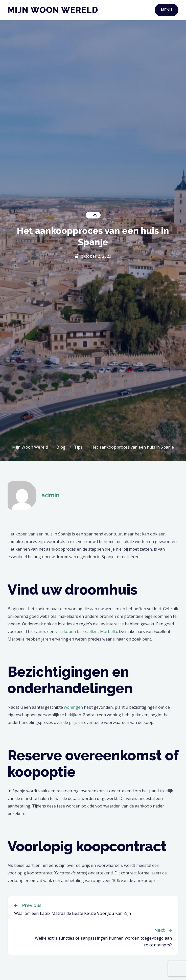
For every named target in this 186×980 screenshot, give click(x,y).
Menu (167, 10)
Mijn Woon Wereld (53, 10)
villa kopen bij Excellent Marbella (86, 631)
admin (50, 495)
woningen (73, 707)
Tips (93, 215)
